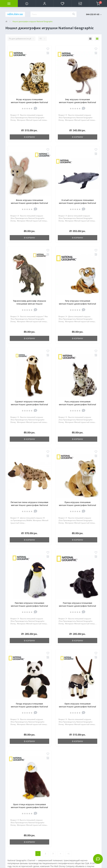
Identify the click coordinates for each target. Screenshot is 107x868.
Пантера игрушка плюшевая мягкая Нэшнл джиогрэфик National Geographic (78, 606)
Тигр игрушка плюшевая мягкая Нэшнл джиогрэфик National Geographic (78, 304)
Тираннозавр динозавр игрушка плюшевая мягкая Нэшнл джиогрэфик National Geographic (30, 304)
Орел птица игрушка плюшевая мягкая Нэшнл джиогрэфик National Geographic (29, 807)
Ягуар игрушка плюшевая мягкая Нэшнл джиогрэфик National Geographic (29, 102)
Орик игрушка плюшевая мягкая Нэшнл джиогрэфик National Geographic (78, 707)
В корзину (29, 137)
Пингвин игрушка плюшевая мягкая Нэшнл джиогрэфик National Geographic (29, 606)
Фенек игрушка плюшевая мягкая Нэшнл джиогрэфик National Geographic (29, 203)
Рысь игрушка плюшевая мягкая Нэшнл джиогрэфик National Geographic (78, 404)
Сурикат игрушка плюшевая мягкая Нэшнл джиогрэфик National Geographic (29, 404)
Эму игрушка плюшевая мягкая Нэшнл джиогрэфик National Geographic (78, 102)
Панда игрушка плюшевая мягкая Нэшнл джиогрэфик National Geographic (29, 707)
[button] (45, 3)
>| (69, 854)
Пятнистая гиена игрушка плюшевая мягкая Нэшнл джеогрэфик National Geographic (29, 505)
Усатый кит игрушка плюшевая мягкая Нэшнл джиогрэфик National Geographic (78, 203)
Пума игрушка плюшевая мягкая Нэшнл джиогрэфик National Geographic (78, 505)
